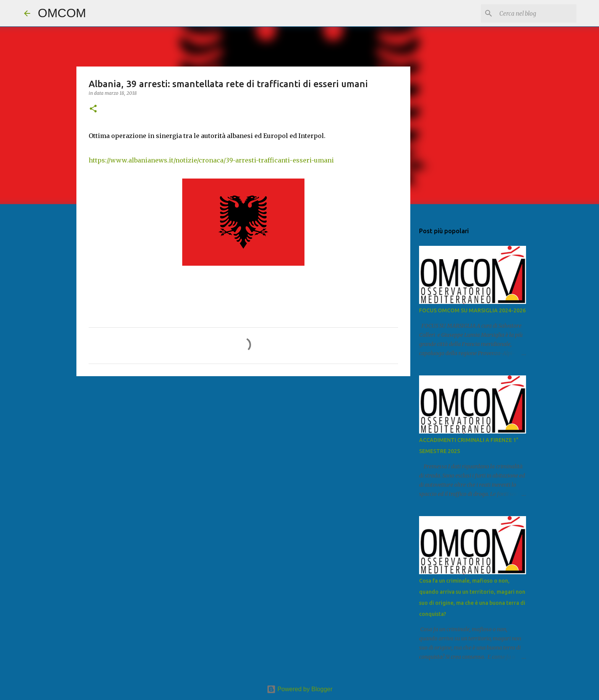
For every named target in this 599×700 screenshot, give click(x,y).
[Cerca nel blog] (536, 13)
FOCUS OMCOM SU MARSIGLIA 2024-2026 (472, 310)
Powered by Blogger (300, 689)
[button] (93, 109)
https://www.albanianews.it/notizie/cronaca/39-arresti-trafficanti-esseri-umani (211, 160)
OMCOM (62, 13)
